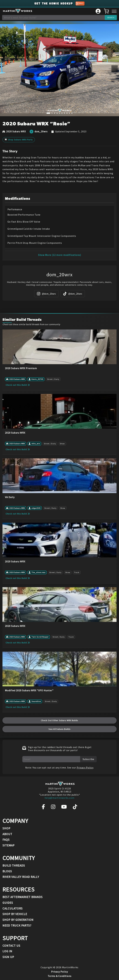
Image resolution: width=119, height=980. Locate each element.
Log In (7, 951)
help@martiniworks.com (59, 798)
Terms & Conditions (60, 976)
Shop (6, 828)
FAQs (6, 840)
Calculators (13, 908)
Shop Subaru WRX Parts (19, 140)
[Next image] (115, 69)
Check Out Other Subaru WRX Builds (59, 720)
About (7, 834)
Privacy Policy (85, 768)
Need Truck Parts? (17, 925)
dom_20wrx (41, 131)
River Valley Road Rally (21, 877)
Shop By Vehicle (15, 914)
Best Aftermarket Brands (23, 897)
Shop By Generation (18, 920)
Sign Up (8, 957)
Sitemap (9, 845)
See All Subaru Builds (59, 729)
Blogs (7, 871)
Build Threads (14, 865)
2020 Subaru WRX (16, 131)
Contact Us (11, 946)
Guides (8, 903)
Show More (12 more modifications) (60, 255)
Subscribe (88, 759)
